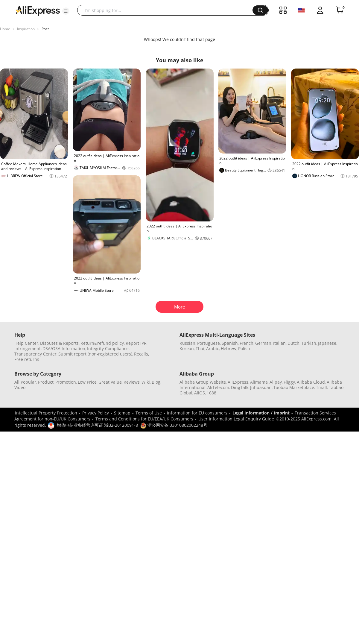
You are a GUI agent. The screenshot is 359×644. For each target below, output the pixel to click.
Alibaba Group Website (203, 382)
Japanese (327, 343)
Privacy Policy (96, 413)
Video (20, 387)
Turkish (309, 343)
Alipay (276, 382)
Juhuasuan (261, 387)
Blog (156, 382)
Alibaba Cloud (311, 382)
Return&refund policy (102, 343)
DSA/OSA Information (64, 348)
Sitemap (122, 413)
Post (45, 29)
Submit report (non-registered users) (95, 354)
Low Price (87, 382)
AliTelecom (218, 387)
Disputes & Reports (59, 343)
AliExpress (238, 382)
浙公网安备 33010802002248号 (174, 425)
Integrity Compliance (108, 348)
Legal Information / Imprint (261, 413)
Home (5, 29)
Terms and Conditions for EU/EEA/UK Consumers (144, 419)
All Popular (25, 382)
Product (46, 382)
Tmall (321, 387)
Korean (187, 348)
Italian (279, 343)
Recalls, (142, 354)
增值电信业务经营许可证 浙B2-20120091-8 (97, 425)
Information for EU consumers (197, 413)
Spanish (230, 343)
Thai (200, 348)
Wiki (146, 382)
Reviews (132, 382)
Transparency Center (35, 354)
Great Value (110, 382)
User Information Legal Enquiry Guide (236, 419)
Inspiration (26, 29)
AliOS (200, 393)
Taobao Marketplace (294, 387)
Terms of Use (149, 413)
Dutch (293, 343)
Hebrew (229, 348)
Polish (244, 348)
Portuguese (209, 343)
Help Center (26, 343)
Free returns (27, 359)
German (263, 343)
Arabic (213, 348)
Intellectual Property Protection (46, 413)
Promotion (66, 382)
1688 (212, 393)
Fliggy (289, 382)
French (247, 343)
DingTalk (240, 387)
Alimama (259, 382)
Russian (187, 343)
